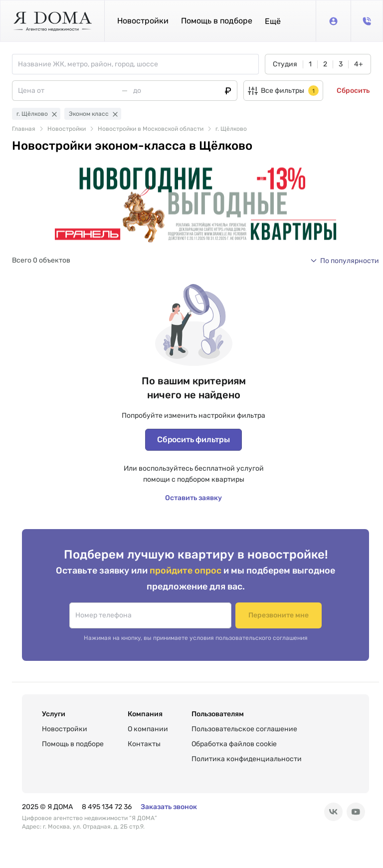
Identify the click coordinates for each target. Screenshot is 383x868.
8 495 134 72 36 (107, 807)
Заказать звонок (169, 807)
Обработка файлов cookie (234, 744)
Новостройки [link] (67, 129)
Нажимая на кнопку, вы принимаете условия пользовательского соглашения (196, 638)
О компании (148, 729)
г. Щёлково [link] (231, 129)
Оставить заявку (193, 498)
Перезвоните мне (279, 615)
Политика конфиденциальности (247, 759)
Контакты (144, 744)
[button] (273, 21)
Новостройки (143, 21)
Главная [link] (24, 129)
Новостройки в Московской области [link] (151, 129)
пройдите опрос (187, 570)
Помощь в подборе (217, 21)
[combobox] (138, 64)
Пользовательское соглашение (244, 729)
